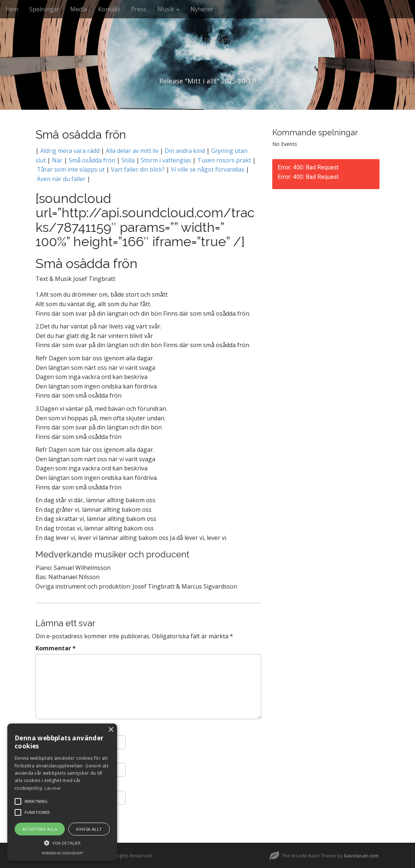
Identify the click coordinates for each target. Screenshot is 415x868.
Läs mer (53, 788)
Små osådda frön (92, 160)
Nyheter (202, 9)
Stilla (128, 160)
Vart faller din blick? (138, 169)
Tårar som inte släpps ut (71, 169)
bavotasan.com (361, 856)
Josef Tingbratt (207, 40)
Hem (12, 9)
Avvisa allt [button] (89, 829)
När (57, 160)
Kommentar (56, 648)
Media (79, 9)
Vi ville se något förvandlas (208, 169)
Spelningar (44, 9)
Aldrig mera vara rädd (70, 151)
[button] (62, 843)
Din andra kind (185, 151)
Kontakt (109, 9)
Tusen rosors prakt (224, 160)
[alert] (62, 792)
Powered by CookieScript (62, 853)
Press (139, 9)
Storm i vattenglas (166, 160)
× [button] (111, 730)
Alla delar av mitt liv (132, 151)
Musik (168, 9)
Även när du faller (61, 179)
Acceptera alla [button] (40, 829)
